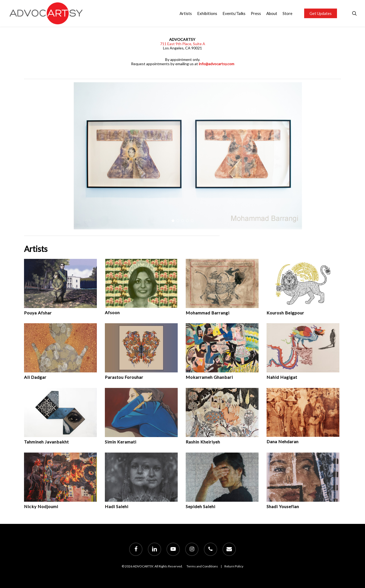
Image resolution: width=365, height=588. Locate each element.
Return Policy (234, 566)
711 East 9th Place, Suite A (183, 44)
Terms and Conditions (202, 566)
